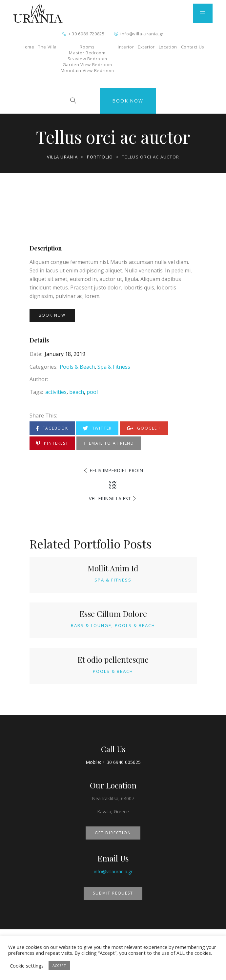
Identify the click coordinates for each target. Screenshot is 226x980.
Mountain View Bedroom (87, 70)
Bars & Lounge (91, 625)
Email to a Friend (109, 444)
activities (56, 392)
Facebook (52, 428)
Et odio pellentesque (113, 659)
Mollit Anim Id (113, 568)
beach (77, 392)
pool (92, 392)
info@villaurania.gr (113, 871)
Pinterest (52, 444)
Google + (144, 428)
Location (168, 47)
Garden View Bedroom (87, 65)
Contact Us (193, 47)
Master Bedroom (87, 53)
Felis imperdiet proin (116, 470)
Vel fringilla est (110, 499)
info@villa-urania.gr (142, 34)
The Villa (47, 47)
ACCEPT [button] (59, 965)
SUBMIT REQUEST (113, 893)
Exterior (146, 47)
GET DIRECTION (113, 833)
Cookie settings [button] (27, 966)
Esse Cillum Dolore (113, 614)
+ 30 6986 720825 (86, 34)
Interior (126, 47)
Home (28, 47)
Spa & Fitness (114, 367)
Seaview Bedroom (87, 59)
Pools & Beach (77, 367)
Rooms (87, 47)
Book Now (128, 101)
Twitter (97, 428)
